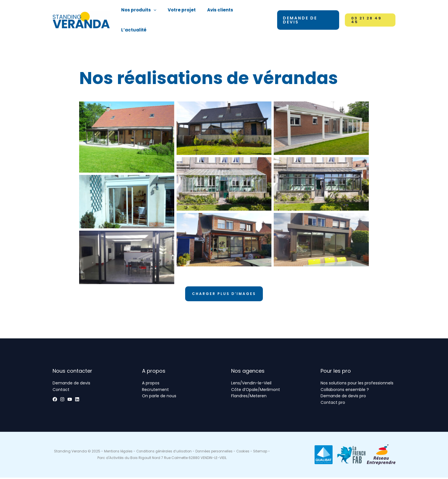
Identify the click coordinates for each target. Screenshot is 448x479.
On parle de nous (159, 398)
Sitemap (96, 459)
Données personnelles (224, 453)
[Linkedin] (94, 401)
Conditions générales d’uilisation (172, 453)
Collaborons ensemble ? (345, 391)
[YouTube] (81, 401)
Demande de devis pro (343, 398)
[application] (156, 13)
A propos (151, 385)
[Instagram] (68, 401)
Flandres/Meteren (249, 398)
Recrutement (155, 391)
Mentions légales (125, 453)
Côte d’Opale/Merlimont (256, 391)
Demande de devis (71, 385)
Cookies (254, 453)
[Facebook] (55, 401)
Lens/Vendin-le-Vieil (251, 385)
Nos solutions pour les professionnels (357, 385)
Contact (61, 391)
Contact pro (333, 404)
